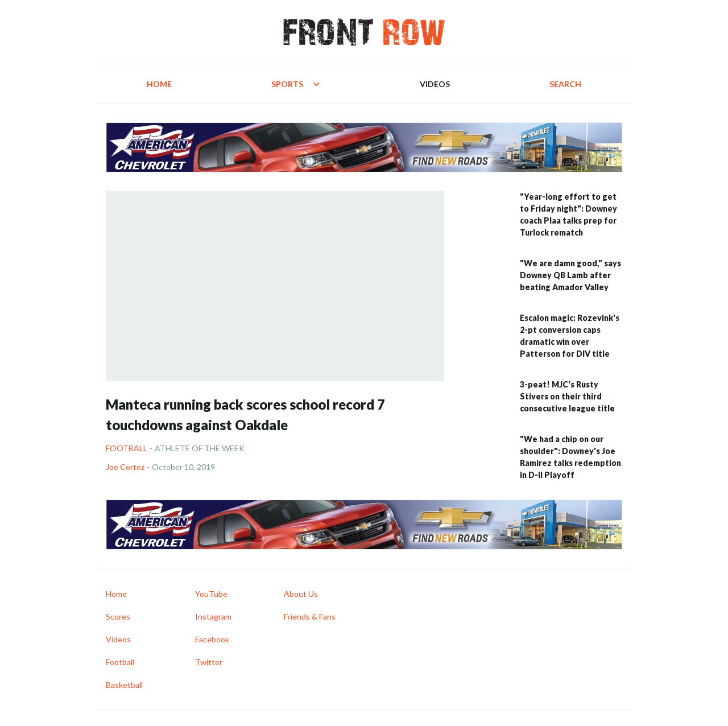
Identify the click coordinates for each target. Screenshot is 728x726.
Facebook (212, 639)
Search (565, 84)
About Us (301, 594)
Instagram (213, 616)
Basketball (124, 685)
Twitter (209, 662)
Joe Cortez (125, 467)
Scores (118, 616)
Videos (435, 84)
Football (127, 448)
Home (159, 84)
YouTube (211, 594)
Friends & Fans (310, 616)
